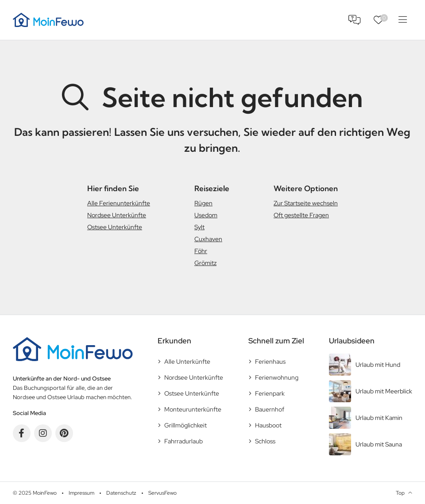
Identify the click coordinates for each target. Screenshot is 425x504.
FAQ (355, 20)
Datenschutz (121, 493)
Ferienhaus (270, 362)
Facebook (22, 433)
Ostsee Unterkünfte (115, 227)
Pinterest (64, 433)
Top (400, 493)
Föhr (201, 251)
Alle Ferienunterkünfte (119, 203)
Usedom (206, 215)
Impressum (81, 493)
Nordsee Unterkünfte (117, 215)
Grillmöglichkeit (185, 425)
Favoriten (384, 18)
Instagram (43, 433)
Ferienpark (270, 393)
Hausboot (268, 425)
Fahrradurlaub (184, 441)
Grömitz (205, 263)
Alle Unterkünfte (187, 362)
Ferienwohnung (277, 377)
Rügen (203, 203)
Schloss (265, 441)
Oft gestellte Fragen (301, 215)
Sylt (199, 227)
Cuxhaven (208, 239)
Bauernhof (270, 409)
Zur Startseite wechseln (306, 203)
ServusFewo (162, 493)
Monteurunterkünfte (193, 409)
